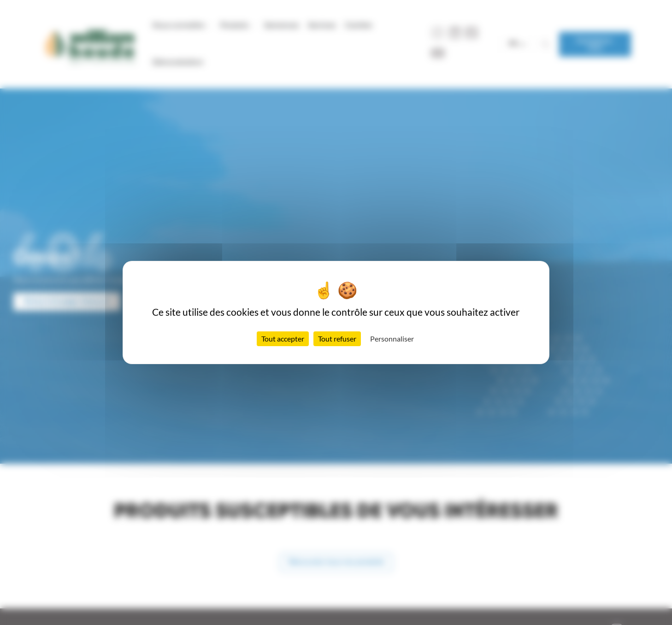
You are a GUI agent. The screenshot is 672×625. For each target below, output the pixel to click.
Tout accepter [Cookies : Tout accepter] (283, 339)
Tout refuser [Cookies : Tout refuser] (337, 339)
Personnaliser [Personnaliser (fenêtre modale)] (392, 339)
